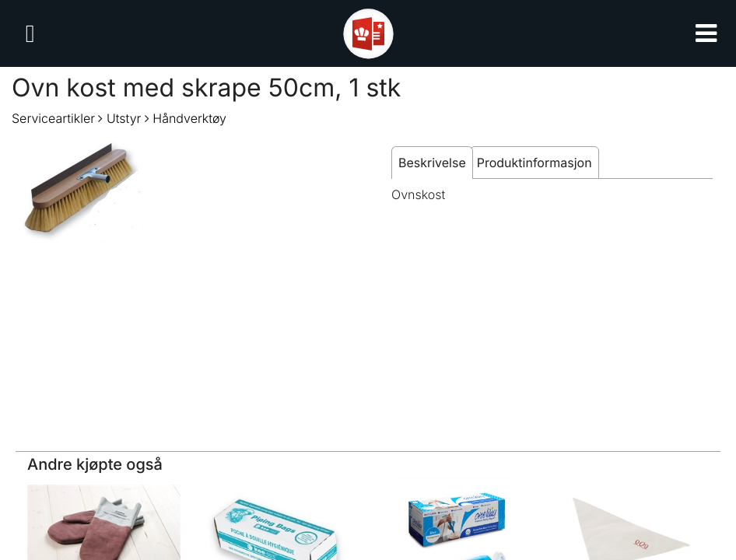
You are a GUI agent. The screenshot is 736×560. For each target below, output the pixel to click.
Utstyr (124, 118)
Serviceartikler (53, 118)
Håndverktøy (189, 118)
